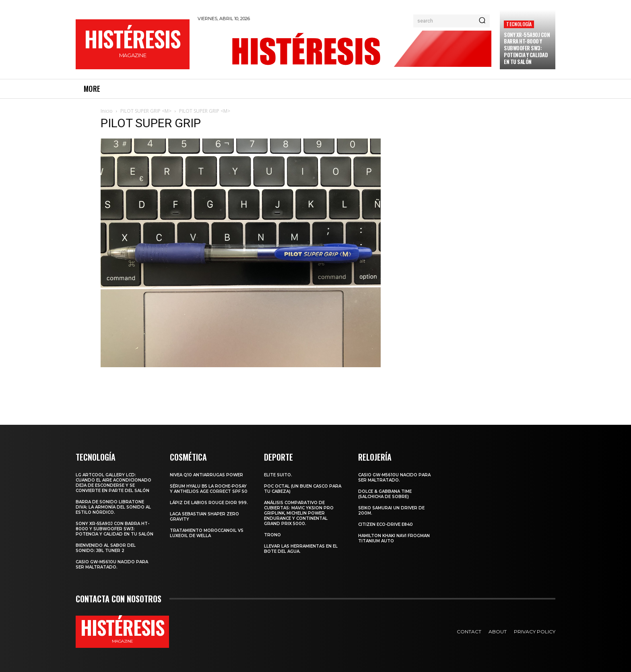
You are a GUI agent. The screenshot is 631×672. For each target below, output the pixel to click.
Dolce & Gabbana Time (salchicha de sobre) (385, 494)
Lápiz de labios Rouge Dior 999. (209, 503)
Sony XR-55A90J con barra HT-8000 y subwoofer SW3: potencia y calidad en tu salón (527, 48)
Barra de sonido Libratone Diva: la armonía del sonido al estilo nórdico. (113, 507)
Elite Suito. (278, 475)
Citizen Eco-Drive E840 (386, 524)
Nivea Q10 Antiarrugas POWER (206, 475)
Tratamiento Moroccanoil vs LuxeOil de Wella (207, 533)
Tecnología (519, 24)
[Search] (482, 21)
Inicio (107, 111)
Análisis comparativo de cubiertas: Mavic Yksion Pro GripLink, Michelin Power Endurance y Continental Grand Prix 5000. (299, 513)
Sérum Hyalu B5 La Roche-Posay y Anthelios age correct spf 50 (209, 489)
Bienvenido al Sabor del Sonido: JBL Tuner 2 (106, 548)
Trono (272, 535)
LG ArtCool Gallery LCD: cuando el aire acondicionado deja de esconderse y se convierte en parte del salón (113, 483)
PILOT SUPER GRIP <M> (146, 111)
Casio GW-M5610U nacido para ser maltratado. (112, 564)
